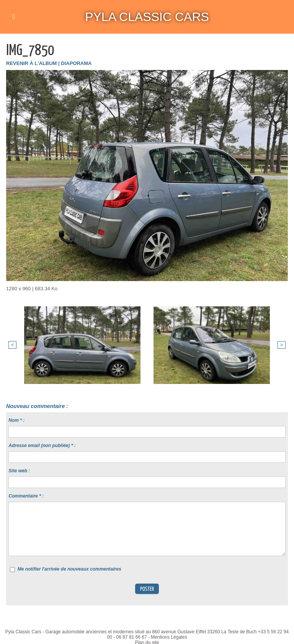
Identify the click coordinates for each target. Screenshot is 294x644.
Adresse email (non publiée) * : (42, 446)
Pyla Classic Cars (147, 17)
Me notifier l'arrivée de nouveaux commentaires (69, 569)
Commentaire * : (26, 496)
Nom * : (16, 420)
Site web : (19, 471)
